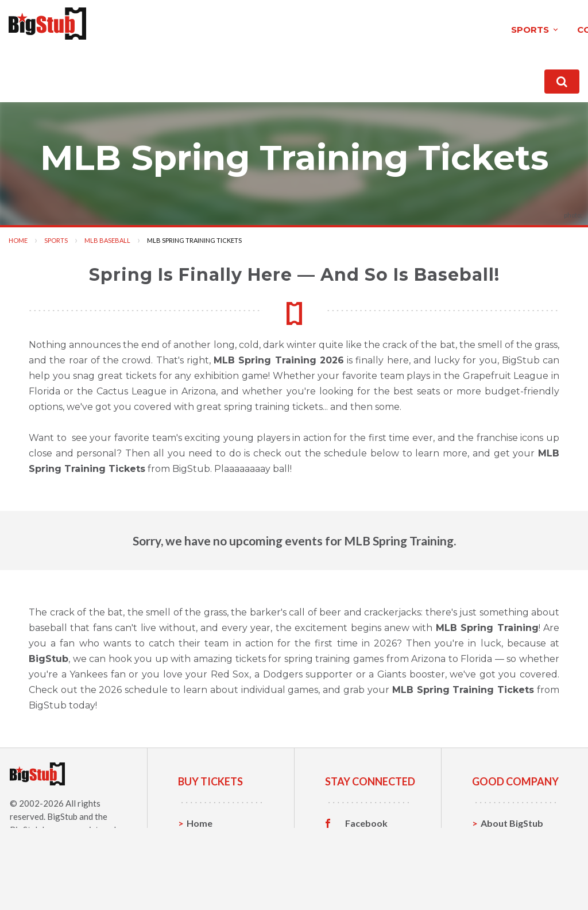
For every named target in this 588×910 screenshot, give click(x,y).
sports (131, 25)
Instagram (367, 855)
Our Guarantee (513, 872)
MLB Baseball (107, 236)
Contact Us (505, 837)
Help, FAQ (502, 855)
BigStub (62, 812)
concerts (203, 25)
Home (18, 236)
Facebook (366, 819)
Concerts (206, 855)
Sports (56, 236)
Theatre (204, 872)
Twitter (361, 837)
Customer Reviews (367, 875)
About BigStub (351, 74)
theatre (278, 25)
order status (492, 74)
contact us (423, 74)
